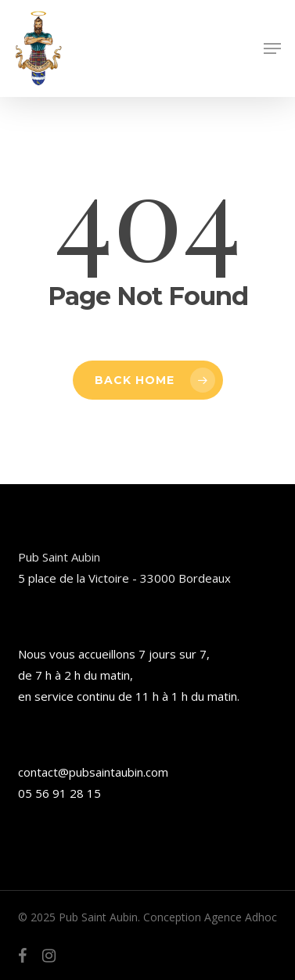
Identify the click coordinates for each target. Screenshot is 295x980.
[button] (272, 48)
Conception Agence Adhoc (210, 917)
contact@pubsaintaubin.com (93, 772)
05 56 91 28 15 (59, 793)
